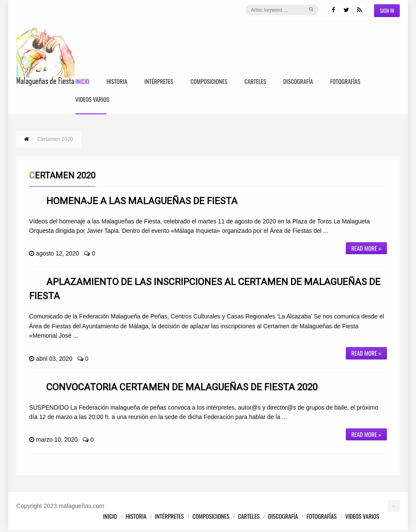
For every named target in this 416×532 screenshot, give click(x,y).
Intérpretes (159, 82)
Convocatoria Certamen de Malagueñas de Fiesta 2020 (182, 389)
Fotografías (345, 82)
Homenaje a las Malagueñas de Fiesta (142, 203)
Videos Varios (92, 101)
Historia (117, 82)
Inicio (82, 82)
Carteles (255, 82)
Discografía (298, 82)
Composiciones (209, 82)
